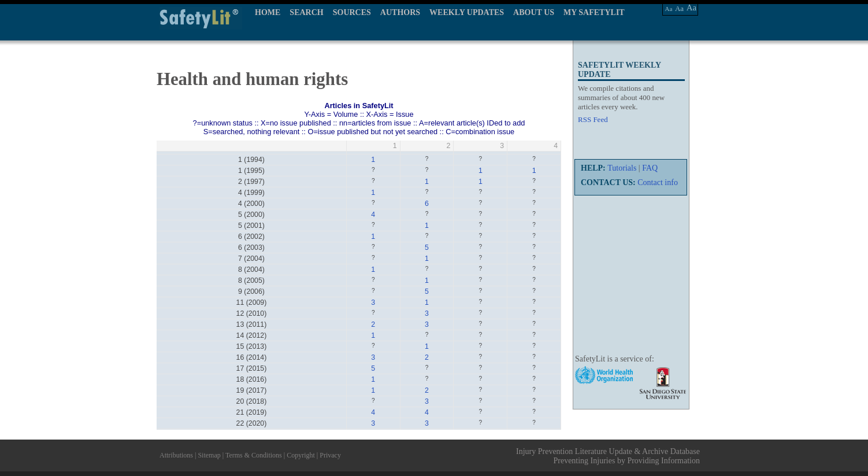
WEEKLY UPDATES (467, 12)
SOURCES (352, 12)
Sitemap (209, 455)
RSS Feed (593, 119)
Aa (669, 9)
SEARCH (306, 12)
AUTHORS (400, 12)
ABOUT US (534, 12)
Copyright (301, 455)
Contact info (658, 182)
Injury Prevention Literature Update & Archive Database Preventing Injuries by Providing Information (608, 456)
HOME (268, 12)
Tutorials (622, 168)
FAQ (650, 168)
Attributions (176, 455)
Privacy (330, 455)
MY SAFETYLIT (594, 12)
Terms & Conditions (254, 455)
